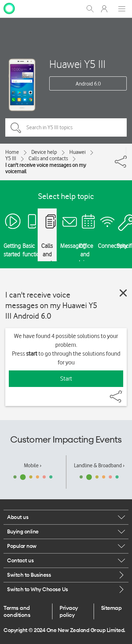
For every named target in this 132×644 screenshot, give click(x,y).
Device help (44, 152)
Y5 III (11, 158)
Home (12, 152)
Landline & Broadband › (99, 465)
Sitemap (111, 608)
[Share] (126, 151)
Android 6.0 (88, 84)
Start (66, 379)
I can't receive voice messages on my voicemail (46, 168)
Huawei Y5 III (77, 64)
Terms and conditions (17, 611)
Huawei (77, 152)
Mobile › (33, 465)
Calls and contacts (48, 158)
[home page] (9, 8)
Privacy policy (69, 611)
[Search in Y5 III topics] (66, 127)
